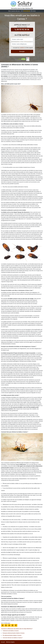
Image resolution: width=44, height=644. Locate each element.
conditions (22, 48)
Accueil (3, 642)
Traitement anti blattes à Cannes (11, 631)
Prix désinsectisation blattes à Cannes (12, 635)
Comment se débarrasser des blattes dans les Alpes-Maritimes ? (17, 629)
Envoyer (22, 51)
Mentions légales (10, 642)
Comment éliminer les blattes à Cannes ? (13, 638)
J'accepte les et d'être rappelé (23, 48)
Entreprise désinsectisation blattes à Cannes (14, 633)
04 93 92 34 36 (22, 30)
